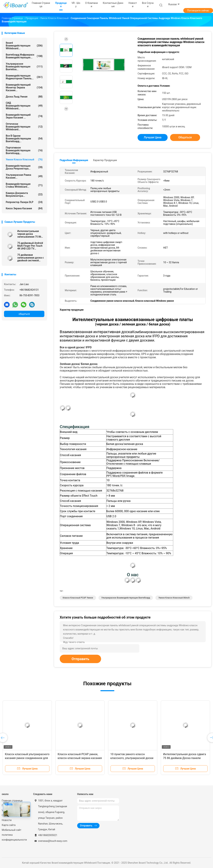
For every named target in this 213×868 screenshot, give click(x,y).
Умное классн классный (24, 159)
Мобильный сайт (12, 830)
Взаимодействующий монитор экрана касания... (24, 88)
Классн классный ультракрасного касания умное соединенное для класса (27, 758)
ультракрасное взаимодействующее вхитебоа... (24, 67)
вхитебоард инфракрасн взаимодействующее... (24, 56)
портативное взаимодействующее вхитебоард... (24, 150)
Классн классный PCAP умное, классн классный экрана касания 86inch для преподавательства (80, 758)
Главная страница (12, 801)
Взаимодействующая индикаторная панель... (24, 77)
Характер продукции (105, 160)
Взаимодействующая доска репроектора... (24, 167)
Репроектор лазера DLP (24, 202)
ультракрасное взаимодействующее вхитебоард (126, 598)
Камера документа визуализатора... (24, 194)
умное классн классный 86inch (174, 598)
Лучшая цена (153, 137)
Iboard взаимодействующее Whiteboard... (24, 46)
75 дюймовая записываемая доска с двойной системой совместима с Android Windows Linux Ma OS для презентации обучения (31, 258)
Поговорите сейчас (198, 10)
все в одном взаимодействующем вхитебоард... (24, 139)
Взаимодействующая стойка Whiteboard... (24, 185)
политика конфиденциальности (14, 837)
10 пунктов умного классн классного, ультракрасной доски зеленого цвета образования (132, 758)
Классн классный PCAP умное (78, 598)
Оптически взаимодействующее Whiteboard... (24, 127)
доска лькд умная (24, 97)
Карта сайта (9, 825)
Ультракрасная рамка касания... (24, 176)
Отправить (80, 659)
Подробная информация (74, 160)
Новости (7, 820)
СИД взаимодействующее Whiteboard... (24, 106)
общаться (24, 314)
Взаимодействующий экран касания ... (24, 116)
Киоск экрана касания (24, 208)
